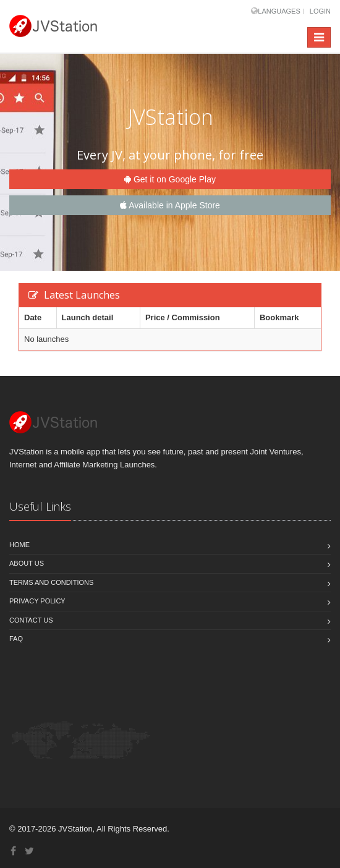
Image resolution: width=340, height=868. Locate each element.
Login (320, 11)
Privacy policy (37, 601)
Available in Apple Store (170, 205)
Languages (279, 11)
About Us (27, 563)
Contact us (31, 620)
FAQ (16, 639)
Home (19, 545)
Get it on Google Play (170, 179)
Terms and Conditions (51, 582)
